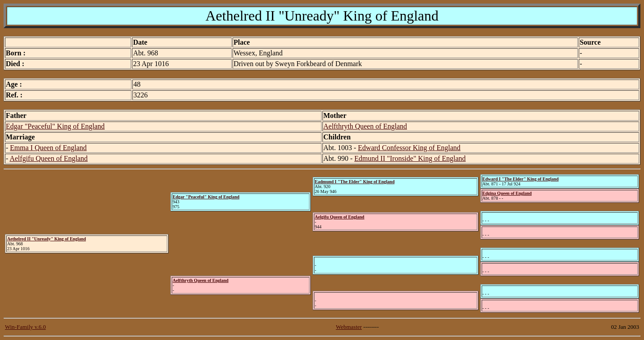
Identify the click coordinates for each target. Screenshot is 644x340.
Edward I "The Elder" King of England (521, 179)
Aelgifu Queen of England (340, 217)
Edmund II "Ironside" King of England (410, 158)
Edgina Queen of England (507, 193)
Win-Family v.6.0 (25, 327)
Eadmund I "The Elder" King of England (355, 182)
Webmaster (349, 327)
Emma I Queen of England (48, 148)
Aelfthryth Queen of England (365, 126)
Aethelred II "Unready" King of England (47, 239)
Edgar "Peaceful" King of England (55, 126)
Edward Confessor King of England (409, 148)
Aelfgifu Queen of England (49, 158)
